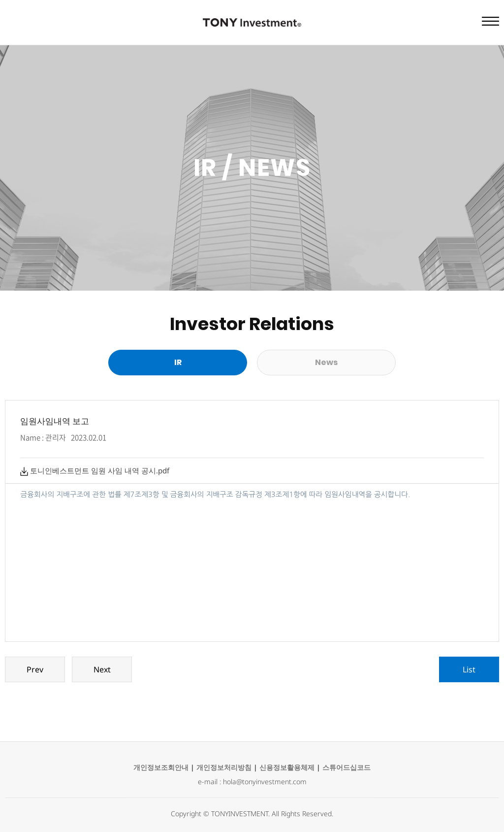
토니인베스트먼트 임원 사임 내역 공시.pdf (95, 470)
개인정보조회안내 (161, 767)
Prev (35, 669)
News (326, 362)
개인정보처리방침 (224, 767)
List (469, 669)
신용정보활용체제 (287, 767)
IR (178, 362)
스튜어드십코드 (346, 767)
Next (102, 669)
